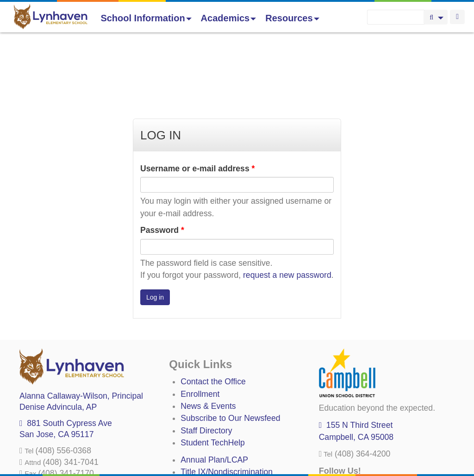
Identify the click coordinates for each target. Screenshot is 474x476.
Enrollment (200, 326)
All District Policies (214, 453)
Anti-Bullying (203, 429)
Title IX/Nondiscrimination (227, 404)
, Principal (81, 328)
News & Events (208, 338)
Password (162, 163)
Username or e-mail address (197, 101)
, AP (58, 339)
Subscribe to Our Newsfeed (230, 351)
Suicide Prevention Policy (227, 441)
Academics (229, 18)
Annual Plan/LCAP (214, 392)
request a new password (287, 207)
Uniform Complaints (216, 416)
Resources (292, 18)
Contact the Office (213, 314)
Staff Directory (206, 363)
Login (457, 17)
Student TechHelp (213, 375)
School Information (146, 18)
